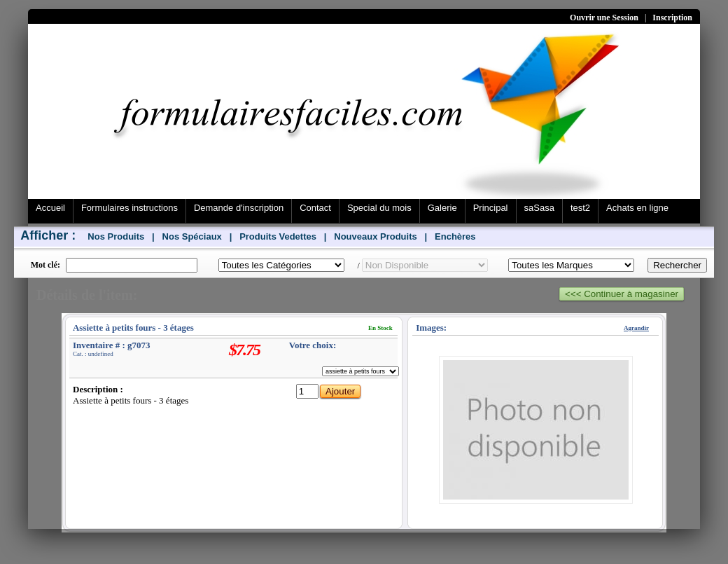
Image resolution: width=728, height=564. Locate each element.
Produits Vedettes (278, 236)
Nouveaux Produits (375, 236)
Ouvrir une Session (604, 18)
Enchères (455, 236)
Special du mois (379, 208)
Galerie (442, 208)
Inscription (672, 18)
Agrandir (636, 328)
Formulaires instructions (129, 208)
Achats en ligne (637, 208)
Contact (315, 208)
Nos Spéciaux (192, 236)
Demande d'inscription (239, 208)
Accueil (50, 208)
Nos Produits (116, 236)
